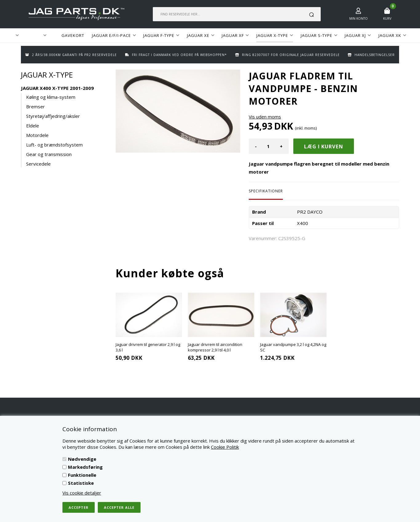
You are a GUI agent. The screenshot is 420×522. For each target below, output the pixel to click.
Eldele (33, 126)
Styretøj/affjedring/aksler (53, 116)
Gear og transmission (49, 154)
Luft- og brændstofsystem (54, 145)
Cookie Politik (225, 447)
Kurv (387, 18)
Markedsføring (85, 467)
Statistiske (81, 483)
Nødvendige (82, 459)
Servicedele (38, 164)
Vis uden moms (265, 117)
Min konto (359, 18)
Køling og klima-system (51, 97)
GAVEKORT (73, 35)
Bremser (36, 106)
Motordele (37, 135)
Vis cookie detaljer (82, 493)
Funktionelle (82, 475)
